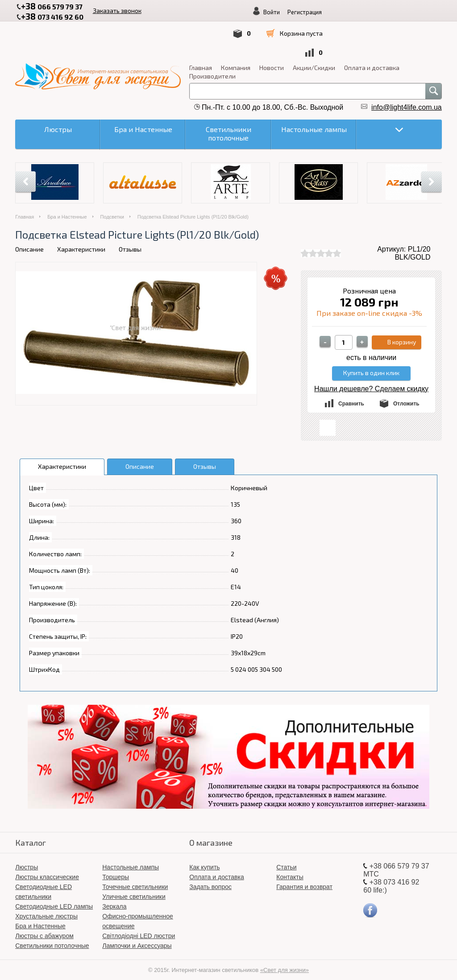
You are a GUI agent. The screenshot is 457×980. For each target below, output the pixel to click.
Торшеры (116, 869)
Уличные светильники (134, 889)
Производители (38, 68)
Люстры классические (47, 869)
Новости (98, 60)
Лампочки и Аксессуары (137, 938)
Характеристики (81, 241)
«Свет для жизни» (285, 962)
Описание (29, 241)
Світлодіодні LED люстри (139, 928)
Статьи (286, 859)
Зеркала (114, 898)
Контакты (290, 869)
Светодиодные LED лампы (54, 898)
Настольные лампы (131, 859)
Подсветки (112, 209)
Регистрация (214, 33)
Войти (181, 33)
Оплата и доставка (198, 60)
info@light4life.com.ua (407, 99)
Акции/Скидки (140, 60)
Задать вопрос (210, 879)
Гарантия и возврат (304, 879)
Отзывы (130, 241)
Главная (27, 60)
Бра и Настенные (67, 209)
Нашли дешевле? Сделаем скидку (371, 381)
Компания (62, 60)
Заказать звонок (131, 10)
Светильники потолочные (52, 938)
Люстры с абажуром (44, 928)
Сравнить (351, 396)
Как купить (204, 859)
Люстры (27, 859)
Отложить (406, 396)
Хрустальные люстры (46, 908)
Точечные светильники (135, 879)
